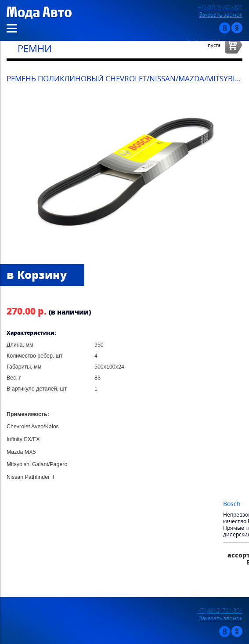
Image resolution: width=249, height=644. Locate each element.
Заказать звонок (221, 15)
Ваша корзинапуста (204, 42)
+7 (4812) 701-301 (220, 7)
